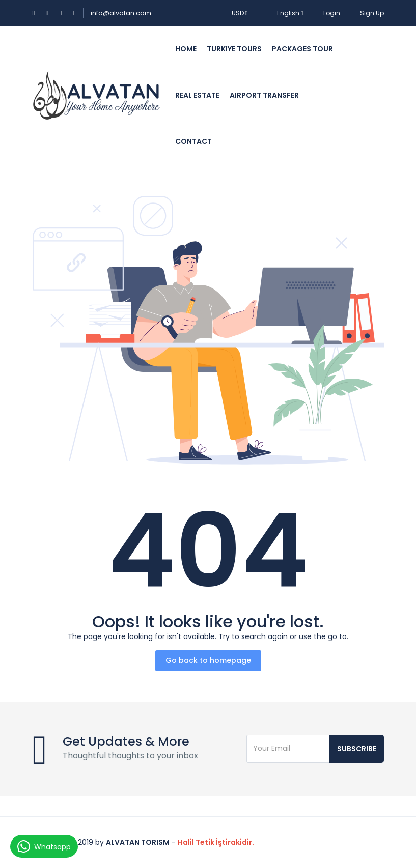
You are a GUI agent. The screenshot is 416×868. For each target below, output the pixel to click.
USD (240, 13)
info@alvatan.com (121, 13)
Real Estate (197, 95)
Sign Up (372, 13)
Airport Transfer (264, 95)
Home (186, 49)
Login (332, 13)
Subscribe (357, 749)
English (285, 13)
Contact (193, 141)
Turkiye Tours (234, 49)
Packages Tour (302, 49)
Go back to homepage (208, 660)
